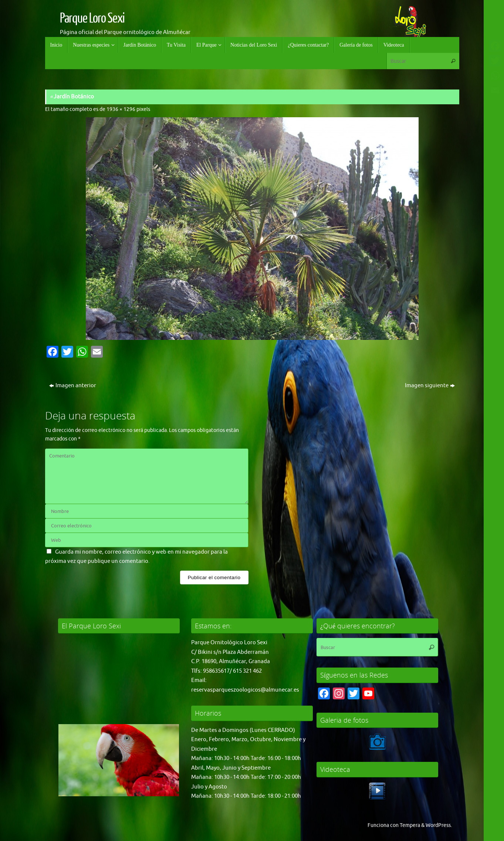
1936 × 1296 (121, 109)
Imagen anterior (73, 386)
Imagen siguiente (430, 386)
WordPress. (439, 825)
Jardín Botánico (72, 97)
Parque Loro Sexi (92, 18)
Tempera (410, 825)
